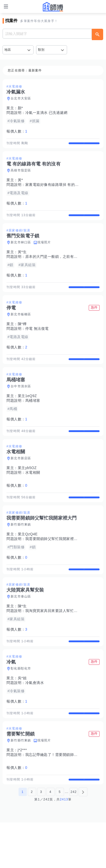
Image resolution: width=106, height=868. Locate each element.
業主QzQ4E (28, 561)
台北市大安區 (21, 98)
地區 (8, 50)
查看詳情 (84, 145)
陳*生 (22, 638)
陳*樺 (22, 338)
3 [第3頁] (41, 837)
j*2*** (22, 791)
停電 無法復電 (37, 342)
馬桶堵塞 (33, 419)
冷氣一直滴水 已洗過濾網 (46, 113)
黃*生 (22, 261)
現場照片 (44, 251)
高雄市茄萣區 (21, 175)
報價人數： (17, 131)
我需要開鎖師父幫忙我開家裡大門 (53, 566)
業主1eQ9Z (27, 414)
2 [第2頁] (32, 837)
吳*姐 (22, 714)
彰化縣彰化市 (21, 705)
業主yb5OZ (27, 491)
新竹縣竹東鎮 (21, 552)
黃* (20, 185)
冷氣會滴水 (35, 719)
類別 (41, 50)
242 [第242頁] (74, 837)
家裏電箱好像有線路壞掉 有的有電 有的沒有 (62, 189)
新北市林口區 (21, 251)
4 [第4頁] (50, 837)
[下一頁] (83, 837)
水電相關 (33, 495)
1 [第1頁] (22, 837)
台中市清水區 (21, 405)
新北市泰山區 (21, 628)
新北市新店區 (21, 481)
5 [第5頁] (60, 837)
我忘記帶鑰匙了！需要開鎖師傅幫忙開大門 (61, 796)
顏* (20, 108)
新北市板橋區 (21, 328)
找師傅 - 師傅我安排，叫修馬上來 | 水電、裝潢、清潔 (53, 7)
